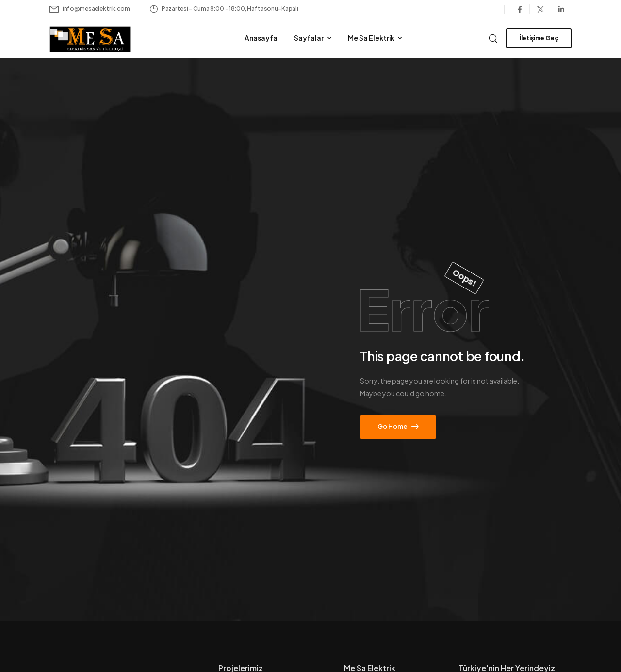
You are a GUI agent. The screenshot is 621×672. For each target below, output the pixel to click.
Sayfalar (309, 38)
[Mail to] (90, 9)
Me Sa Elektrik (371, 38)
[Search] (494, 37)
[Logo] (104, 39)
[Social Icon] (520, 9)
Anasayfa (261, 38)
